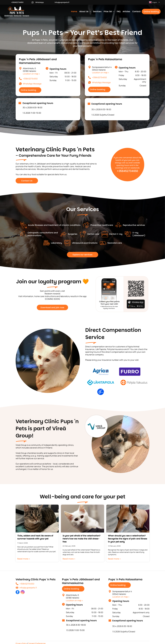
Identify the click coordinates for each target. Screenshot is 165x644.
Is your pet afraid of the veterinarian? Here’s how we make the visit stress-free (81, 539)
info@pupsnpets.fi (28, 588)
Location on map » (31, 74)
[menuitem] (74, 11)
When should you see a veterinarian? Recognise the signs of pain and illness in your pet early (128, 539)
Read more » (24, 559)
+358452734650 (30, 79)
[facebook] (18, 592)
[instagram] (23, 592)
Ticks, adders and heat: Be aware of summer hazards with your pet (35, 537)
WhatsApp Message (32, 84)
